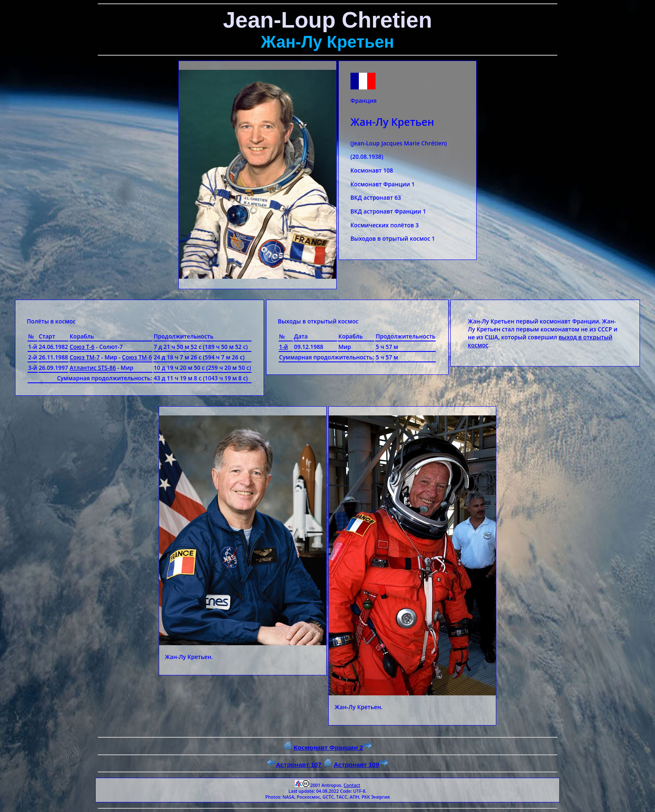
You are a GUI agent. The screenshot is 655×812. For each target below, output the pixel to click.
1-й (284, 347)
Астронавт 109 (361, 765)
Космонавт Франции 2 (333, 747)
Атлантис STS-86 (93, 368)
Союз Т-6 (82, 347)
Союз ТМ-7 (85, 357)
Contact (352, 785)
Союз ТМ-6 (137, 357)
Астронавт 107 (294, 765)
